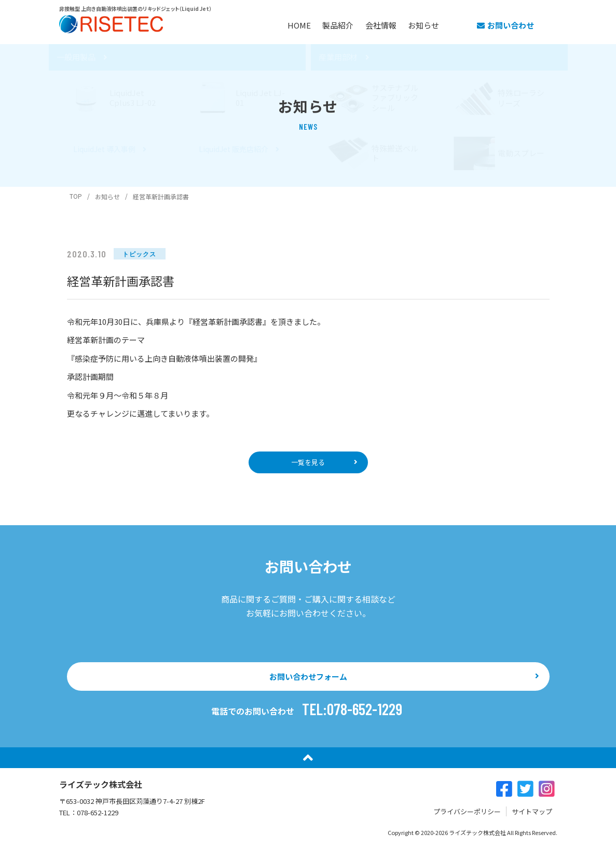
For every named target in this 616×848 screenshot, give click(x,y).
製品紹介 (321, 24)
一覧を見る (308, 463)
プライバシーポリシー (467, 817)
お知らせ (425, 24)
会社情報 (373, 24)
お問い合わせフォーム (308, 680)
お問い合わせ (505, 24)
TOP (76, 196)
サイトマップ (532, 817)
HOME (273, 24)
